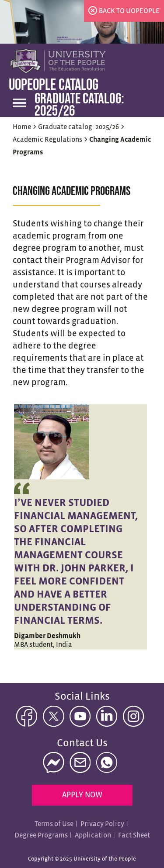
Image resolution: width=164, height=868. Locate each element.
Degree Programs (41, 836)
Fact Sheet (134, 836)
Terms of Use (54, 824)
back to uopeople (129, 11)
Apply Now (82, 795)
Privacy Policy (102, 824)
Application (93, 836)
